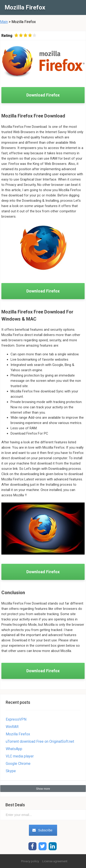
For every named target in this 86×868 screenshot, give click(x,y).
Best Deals (15, 805)
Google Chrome (18, 764)
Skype (11, 771)
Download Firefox (43, 95)
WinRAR (12, 727)
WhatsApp (14, 749)
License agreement (55, 861)
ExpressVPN (16, 719)
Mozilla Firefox (18, 734)
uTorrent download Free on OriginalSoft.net (40, 741)
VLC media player (20, 756)
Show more (43, 789)
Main (4, 22)
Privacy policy (30, 861)
